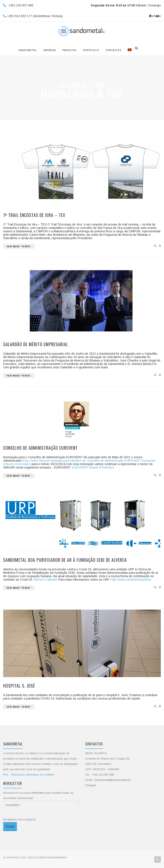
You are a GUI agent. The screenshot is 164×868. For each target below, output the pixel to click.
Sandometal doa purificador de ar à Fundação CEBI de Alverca (65, 560)
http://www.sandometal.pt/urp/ (131, 580)
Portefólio (91, 50)
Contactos (113, 50)
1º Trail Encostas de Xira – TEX (34, 215)
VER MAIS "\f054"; (19, 246)
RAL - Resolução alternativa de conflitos (29, 775)
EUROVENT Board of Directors (93, 467)
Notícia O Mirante (46, 580)
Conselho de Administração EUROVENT (40, 448)
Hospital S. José (19, 686)
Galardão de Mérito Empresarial (36, 344)
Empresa (50, 50)
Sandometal (28, 50)
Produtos (69, 50)
